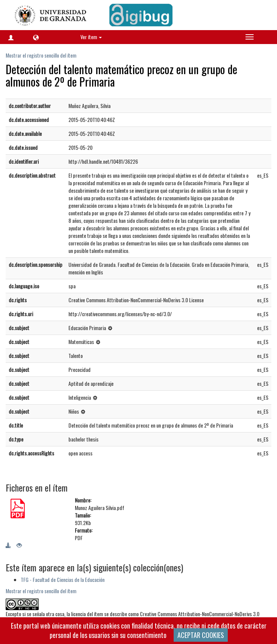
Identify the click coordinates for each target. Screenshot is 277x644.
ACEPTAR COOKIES (201, 635)
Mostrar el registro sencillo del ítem (41, 55)
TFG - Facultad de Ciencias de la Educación (63, 579)
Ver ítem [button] (91, 37)
